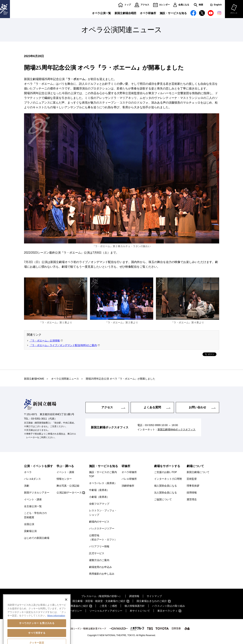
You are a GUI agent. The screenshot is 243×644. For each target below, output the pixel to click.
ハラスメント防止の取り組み (169, 606)
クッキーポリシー (72, 611)
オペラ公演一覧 (101, 13)
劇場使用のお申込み (100, 567)
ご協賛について (163, 499)
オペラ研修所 (148, 13)
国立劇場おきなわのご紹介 (152, 601)
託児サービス (97, 553)
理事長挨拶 (193, 486)
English (218, 5)
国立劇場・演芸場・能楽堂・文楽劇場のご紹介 (99, 601)
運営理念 (192, 499)
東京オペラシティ (167, 611)
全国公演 (29, 524)
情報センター (64, 479)
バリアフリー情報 (99, 546)
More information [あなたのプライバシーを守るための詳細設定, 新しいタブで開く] (56, 628)
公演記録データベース (69, 493)
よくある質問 (152, 407)
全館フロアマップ (99, 504)
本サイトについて (140, 611)
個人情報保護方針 (135, 606)
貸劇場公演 (30, 531)
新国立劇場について (198, 472)
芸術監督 (192, 479)
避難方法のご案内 (99, 560)
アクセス (145, 5)
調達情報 (134, 596)
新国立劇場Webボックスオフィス (177, 429)
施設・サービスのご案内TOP (103, 474)
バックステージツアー (102, 529)
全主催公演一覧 (33, 506)
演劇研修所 (128, 486)
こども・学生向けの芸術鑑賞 (35, 515)
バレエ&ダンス (32, 479)
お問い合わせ (197, 407)
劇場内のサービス (99, 522)
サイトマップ (154, 596)
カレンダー (164, 5)
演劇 (27, 486)
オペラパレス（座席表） (103, 483)
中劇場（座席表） (99, 490)
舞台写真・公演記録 (68, 486)
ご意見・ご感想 (108, 606)
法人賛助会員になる (165, 493)
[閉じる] (66, 612)
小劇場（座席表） (99, 497)
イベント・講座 (33, 499)
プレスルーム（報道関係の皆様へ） (102, 596)
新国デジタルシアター (37, 493)
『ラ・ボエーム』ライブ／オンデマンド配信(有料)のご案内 (63, 345)
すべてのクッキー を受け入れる (37, 635)
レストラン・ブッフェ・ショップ (103, 513)
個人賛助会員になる (165, 486)
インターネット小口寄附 (168, 479)
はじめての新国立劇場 (37, 538)
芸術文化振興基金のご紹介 (73, 606)
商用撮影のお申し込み (102, 574)
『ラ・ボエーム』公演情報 (45, 341)
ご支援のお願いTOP (166, 472)
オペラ (28, 472)
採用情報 (192, 493)
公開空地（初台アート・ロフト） (103, 538)
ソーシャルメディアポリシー (106, 611)
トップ (128, 5)
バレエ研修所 (129, 479)
